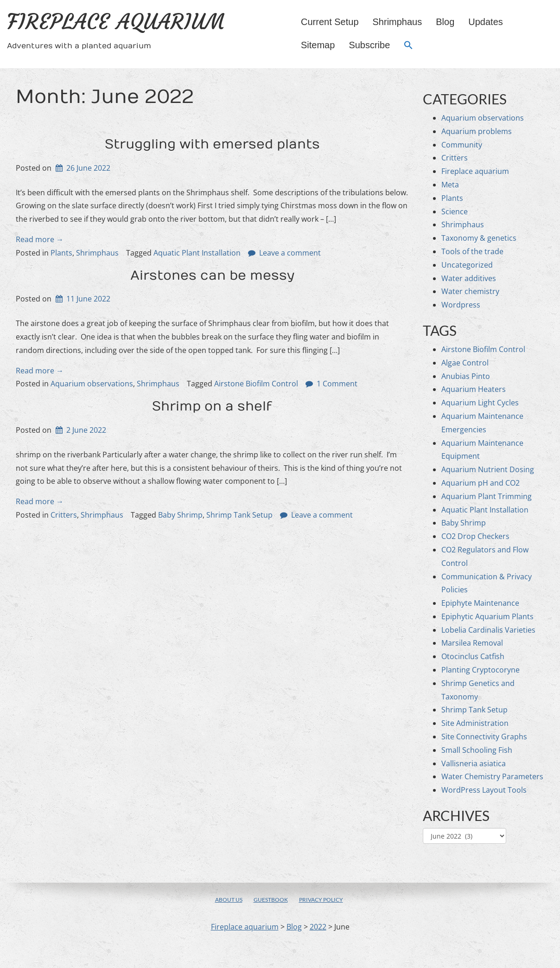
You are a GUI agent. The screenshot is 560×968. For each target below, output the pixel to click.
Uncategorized (467, 265)
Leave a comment (290, 253)
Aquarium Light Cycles (480, 403)
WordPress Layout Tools (484, 790)
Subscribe (369, 45)
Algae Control (465, 363)
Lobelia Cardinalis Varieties (488, 630)
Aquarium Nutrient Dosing (488, 469)
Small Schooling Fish (477, 750)
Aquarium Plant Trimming (487, 496)
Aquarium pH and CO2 (480, 483)
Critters (64, 515)
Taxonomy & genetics (479, 238)
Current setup (330, 22)
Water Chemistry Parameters (492, 776)
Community (462, 145)
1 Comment (337, 384)
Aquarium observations (92, 384)
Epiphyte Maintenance (480, 603)
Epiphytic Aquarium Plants (487, 616)
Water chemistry (470, 291)
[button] (408, 46)
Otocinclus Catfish (473, 656)
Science (455, 212)
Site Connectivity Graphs (484, 737)
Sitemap (318, 45)
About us (229, 900)
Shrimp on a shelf (212, 407)
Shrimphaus (398, 22)
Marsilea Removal (472, 643)
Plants (61, 253)
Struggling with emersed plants (212, 144)
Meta (450, 185)
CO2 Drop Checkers (475, 536)
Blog (445, 22)
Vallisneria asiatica (474, 763)
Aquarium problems (477, 131)
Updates (486, 22)
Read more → (40, 239)
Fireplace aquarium (116, 22)
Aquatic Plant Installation (197, 253)
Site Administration (475, 723)
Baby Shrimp (180, 515)
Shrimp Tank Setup (239, 515)
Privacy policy (321, 900)
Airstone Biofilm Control (256, 384)
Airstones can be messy (212, 276)
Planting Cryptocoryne (480, 670)
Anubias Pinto (466, 376)
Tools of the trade (472, 251)
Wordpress (461, 305)
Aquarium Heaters (474, 389)
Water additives (469, 278)
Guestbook (271, 900)
